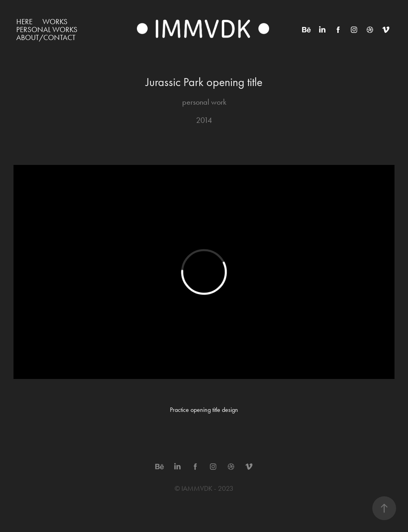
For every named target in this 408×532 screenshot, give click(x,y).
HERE (24, 22)
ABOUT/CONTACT (46, 37)
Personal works (47, 30)
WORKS (55, 22)
